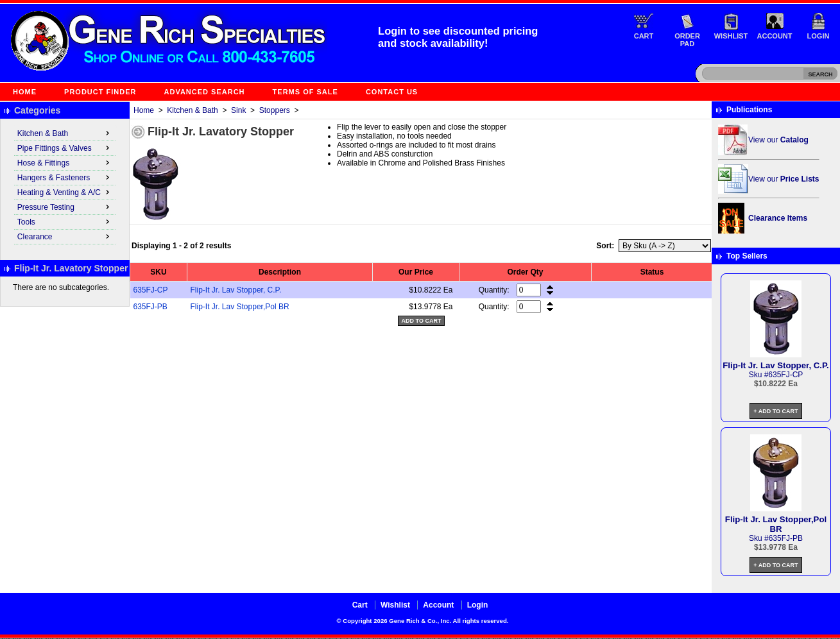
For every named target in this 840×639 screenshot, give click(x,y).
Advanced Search (205, 92)
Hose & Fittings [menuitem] (65, 162)
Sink (238, 110)
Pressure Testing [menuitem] (65, 207)
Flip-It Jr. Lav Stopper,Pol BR (240, 307)
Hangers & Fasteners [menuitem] (65, 177)
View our (778, 140)
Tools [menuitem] (65, 221)
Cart (644, 36)
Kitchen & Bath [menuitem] (65, 133)
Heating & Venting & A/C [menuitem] (65, 192)
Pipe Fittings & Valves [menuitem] (65, 148)
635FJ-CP (151, 290)
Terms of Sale (305, 92)
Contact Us (392, 92)
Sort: (605, 246)
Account (775, 36)
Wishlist (731, 36)
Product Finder (100, 92)
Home (25, 92)
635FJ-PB (150, 307)
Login (819, 36)
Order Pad (687, 40)
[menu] (65, 185)
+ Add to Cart (776, 411)
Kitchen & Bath (192, 110)
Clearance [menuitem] (65, 236)
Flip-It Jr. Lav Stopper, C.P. (236, 290)
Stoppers (275, 110)
